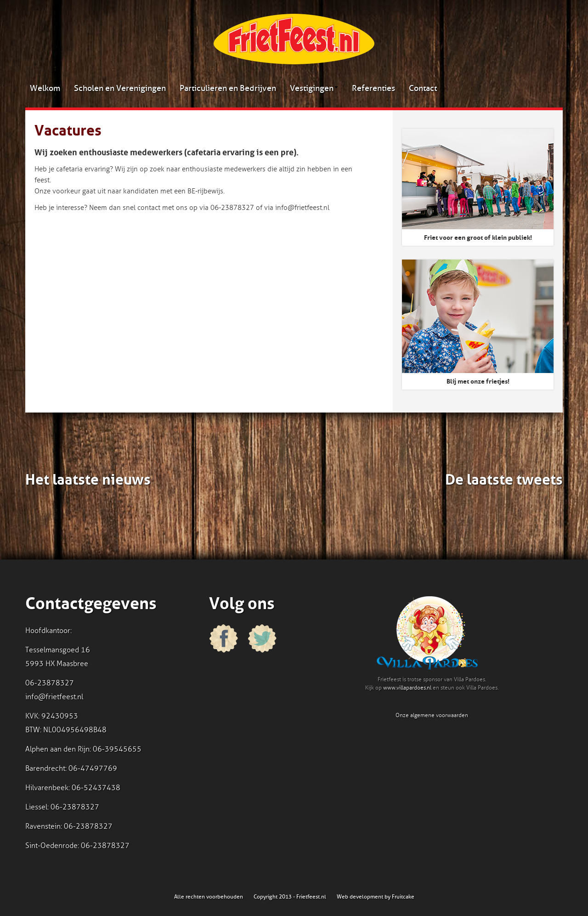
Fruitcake (403, 897)
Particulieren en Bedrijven (228, 88)
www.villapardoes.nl (407, 688)
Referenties (373, 88)
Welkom (45, 88)
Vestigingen (314, 88)
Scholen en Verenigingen (120, 88)
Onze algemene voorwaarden (432, 715)
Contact (423, 88)
